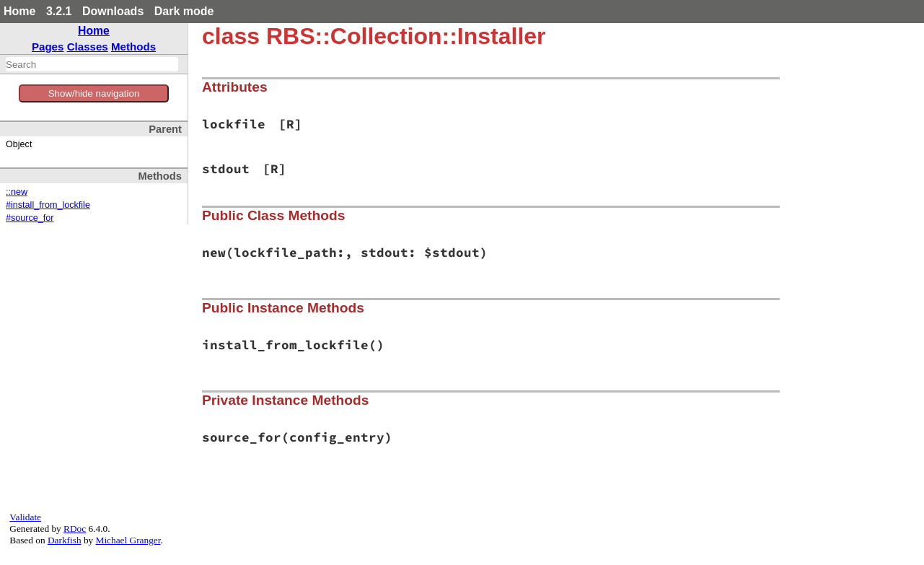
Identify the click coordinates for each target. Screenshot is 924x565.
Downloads (113, 11)
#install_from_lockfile (48, 205)
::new (17, 192)
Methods (133, 47)
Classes (88, 47)
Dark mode (184, 11)
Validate (25, 517)
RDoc (75, 529)
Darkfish (65, 540)
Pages (48, 47)
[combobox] (92, 64)
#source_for (30, 218)
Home (19, 11)
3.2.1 (59, 11)
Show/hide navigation (94, 93)
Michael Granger (128, 540)
